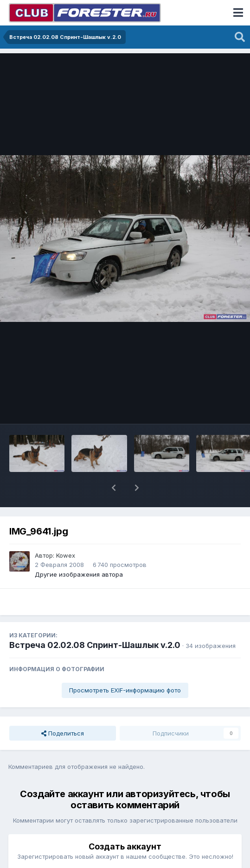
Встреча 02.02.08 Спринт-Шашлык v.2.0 (95, 645)
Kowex (66, 555)
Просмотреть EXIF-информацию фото (125, 690)
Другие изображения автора (79, 574)
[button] (114, 488)
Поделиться (63, 733)
